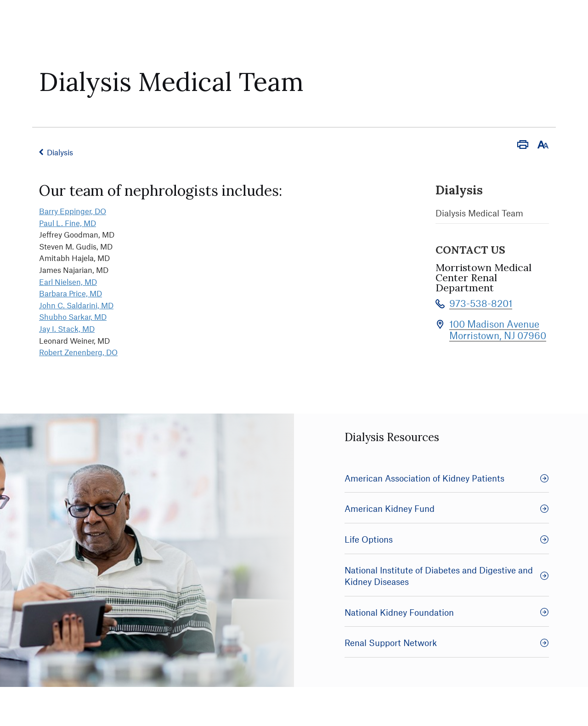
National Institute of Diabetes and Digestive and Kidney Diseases (447, 576)
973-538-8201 (481, 303)
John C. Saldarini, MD (76, 305)
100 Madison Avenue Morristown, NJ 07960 (498, 329)
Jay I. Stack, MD (67, 329)
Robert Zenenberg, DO (78, 352)
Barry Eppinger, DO (73, 211)
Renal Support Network (447, 643)
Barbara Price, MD (71, 293)
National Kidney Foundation (447, 612)
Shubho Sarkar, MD (73, 317)
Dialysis (60, 152)
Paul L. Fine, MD (68, 223)
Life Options (447, 539)
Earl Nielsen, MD (68, 282)
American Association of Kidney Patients (447, 478)
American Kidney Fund (447, 508)
